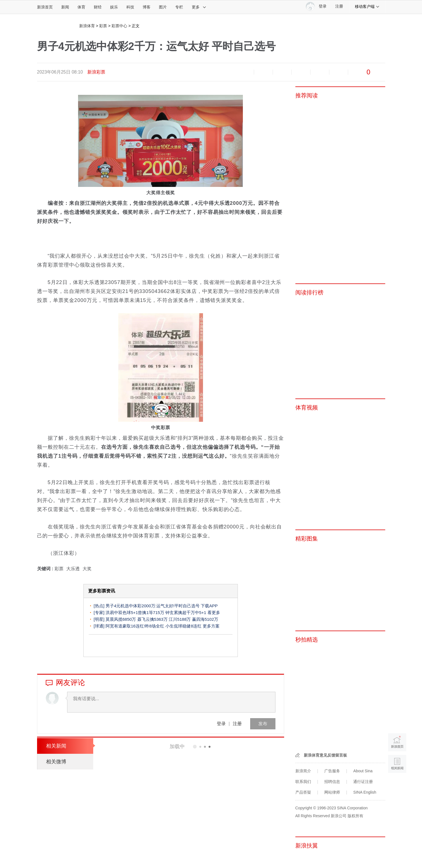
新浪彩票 (96, 72)
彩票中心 (119, 26)
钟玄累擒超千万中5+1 (186, 612)
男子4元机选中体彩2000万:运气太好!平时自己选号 (153, 606)
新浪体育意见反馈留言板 (325, 755)
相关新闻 (56, 746)
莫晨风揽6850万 (121, 619)
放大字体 (263, 72)
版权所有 (355, 816)
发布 (263, 724)
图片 (163, 7)
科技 (130, 7)
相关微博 (56, 762)
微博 (301, 72)
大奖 (87, 569)
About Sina (363, 771)
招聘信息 (332, 782)
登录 (221, 724)
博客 (147, 7)
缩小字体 (245, 72)
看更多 (214, 612)
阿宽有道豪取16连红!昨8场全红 (135, 626)
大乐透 (73, 569)
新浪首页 (45, 7)
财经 (98, 7)
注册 (339, 6)
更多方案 (211, 626)
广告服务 (332, 771)
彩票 (103, 26)
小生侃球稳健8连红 (183, 626)
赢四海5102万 (205, 619)
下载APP (209, 606)
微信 (320, 72)
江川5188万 (180, 619)
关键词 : (46, 569)
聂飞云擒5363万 (152, 619)
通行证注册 (363, 782)
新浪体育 (87, 26)
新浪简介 (303, 771)
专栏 (179, 7)
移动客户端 (367, 6)
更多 (199, 7)
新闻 (65, 7)
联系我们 (303, 782)
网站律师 (332, 792)
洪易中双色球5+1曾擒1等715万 (135, 612)
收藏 (282, 72)
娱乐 (114, 7)
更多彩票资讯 (102, 591)
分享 (339, 72)
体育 (81, 7)
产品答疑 (303, 792)
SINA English (365, 792)
